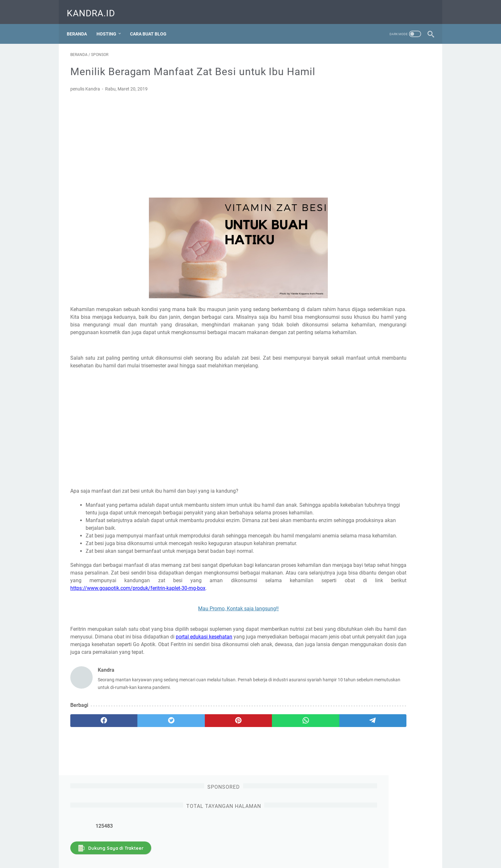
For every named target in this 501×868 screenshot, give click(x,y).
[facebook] (94, 787)
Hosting (110, 25)
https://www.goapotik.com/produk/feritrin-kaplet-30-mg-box (138, 647)
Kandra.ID (94, 8)
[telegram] (288, 787)
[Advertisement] (191, 158)
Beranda (80, 25)
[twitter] (143, 787)
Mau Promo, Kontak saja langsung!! (191, 667)
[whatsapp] (239, 787)
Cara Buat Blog (152, 25)
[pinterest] (191, 787)
